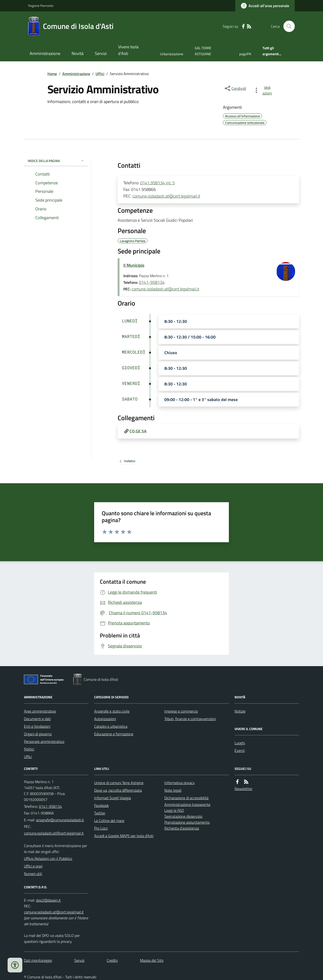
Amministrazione (45, 53)
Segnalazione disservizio (183, 816)
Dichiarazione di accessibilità (186, 798)
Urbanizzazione (172, 54)
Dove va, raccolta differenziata (118, 790)
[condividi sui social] (235, 88)
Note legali (173, 790)
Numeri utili (33, 874)
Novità (78, 53)
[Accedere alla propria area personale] (265, 6)
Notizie (240, 711)
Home (52, 74)
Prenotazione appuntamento (187, 822)
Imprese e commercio (181, 711)
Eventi (240, 750)
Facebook (102, 805)
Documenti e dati (37, 719)
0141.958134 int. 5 (157, 183)
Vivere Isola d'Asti (128, 50)
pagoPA (245, 54)
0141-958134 (152, 282)
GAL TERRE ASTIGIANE (203, 51)
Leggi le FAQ (174, 810)
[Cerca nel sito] (287, 26)
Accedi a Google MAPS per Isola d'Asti (124, 836)
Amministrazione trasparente (187, 804)
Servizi (101, 53)
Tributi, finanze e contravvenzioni (190, 719)
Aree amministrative (40, 711)
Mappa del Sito (152, 960)
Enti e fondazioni (37, 726)
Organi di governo (38, 734)
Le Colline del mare (109, 821)
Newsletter (243, 789)
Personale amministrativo (44, 741)
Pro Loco (101, 828)
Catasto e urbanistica (111, 726)
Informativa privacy (180, 783)
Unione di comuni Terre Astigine (119, 783)
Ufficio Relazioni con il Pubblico (48, 858)
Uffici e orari (33, 866)
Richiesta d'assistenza (182, 828)
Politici (29, 749)
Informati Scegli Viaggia (113, 798)
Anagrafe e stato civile (112, 711)
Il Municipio (134, 265)
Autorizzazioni (105, 719)
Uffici (100, 74)
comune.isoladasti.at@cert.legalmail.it (166, 196)
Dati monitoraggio (38, 960)
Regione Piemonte (41, 6)
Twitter (100, 813)
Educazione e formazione (114, 734)
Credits (112, 960)
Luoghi (240, 743)
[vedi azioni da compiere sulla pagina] (264, 90)
